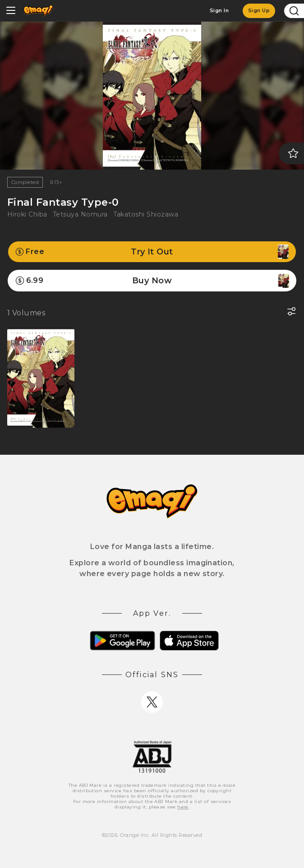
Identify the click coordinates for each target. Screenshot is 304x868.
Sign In (219, 10)
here (183, 807)
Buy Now (152, 281)
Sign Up (259, 10)
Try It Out (152, 252)
